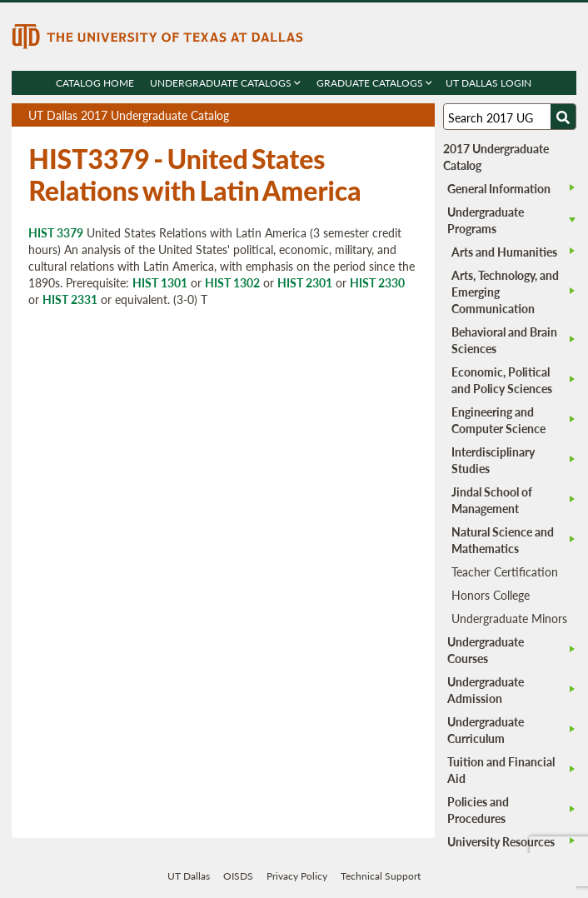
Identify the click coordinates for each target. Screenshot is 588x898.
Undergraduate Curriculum (486, 730)
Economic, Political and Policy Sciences (502, 380)
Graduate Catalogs (375, 83)
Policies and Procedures (478, 810)
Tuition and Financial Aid (501, 770)
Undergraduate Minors (509, 618)
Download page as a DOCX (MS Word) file (381, 115)
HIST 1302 (232, 282)
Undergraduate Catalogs (226, 83)
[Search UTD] (563, 117)
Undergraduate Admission (486, 690)
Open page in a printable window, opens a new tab (400, 115)
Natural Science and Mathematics (503, 540)
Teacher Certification (505, 571)
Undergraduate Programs (486, 220)
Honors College (491, 595)
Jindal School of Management (492, 500)
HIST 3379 (56, 232)
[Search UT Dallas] (509, 117)
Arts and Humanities (504, 252)
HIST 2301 (305, 282)
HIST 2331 (70, 299)
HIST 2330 (377, 282)
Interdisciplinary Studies (493, 460)
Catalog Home (96, 83)
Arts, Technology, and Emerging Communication (505, 292)
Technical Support (381, 876)
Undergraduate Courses (486, 650)
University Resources (501, 841)
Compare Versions (419, 115)
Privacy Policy (297, 876)
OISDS (238, 876)
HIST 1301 (160, 282)
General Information (499, 188)
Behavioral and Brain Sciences (504, 340)
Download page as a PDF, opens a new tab (362, 115)
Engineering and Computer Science (498, 420)
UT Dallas (189, 876)
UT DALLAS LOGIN (489, 83)
